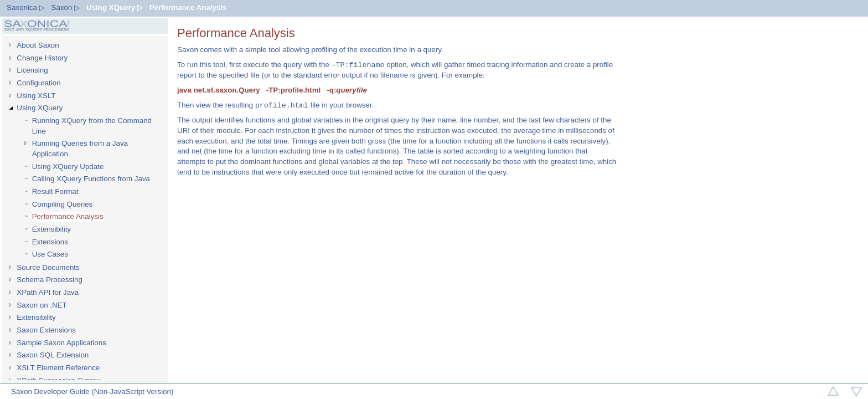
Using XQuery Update (68, 167)
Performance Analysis (188, 7)
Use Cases (50, 254)
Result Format (55, 191)
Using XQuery (40, 108)
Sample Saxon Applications (61, 343)
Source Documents (48, 267)
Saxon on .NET (42, 305)
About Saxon (38, 45)
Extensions (50, 242)
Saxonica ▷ (26, 7)
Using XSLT (36, 96)
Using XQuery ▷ (115, 7)
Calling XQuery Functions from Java (91, 179)
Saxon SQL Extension (53, 355)
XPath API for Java (48, 292)
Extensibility (51, 229)
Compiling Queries (63, 204)
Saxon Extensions (46, 330)
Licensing (32, 70)
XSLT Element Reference (58, 368)
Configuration (38, 83)
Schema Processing (50, 280)
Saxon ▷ (66, 7)
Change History (42, 58)
